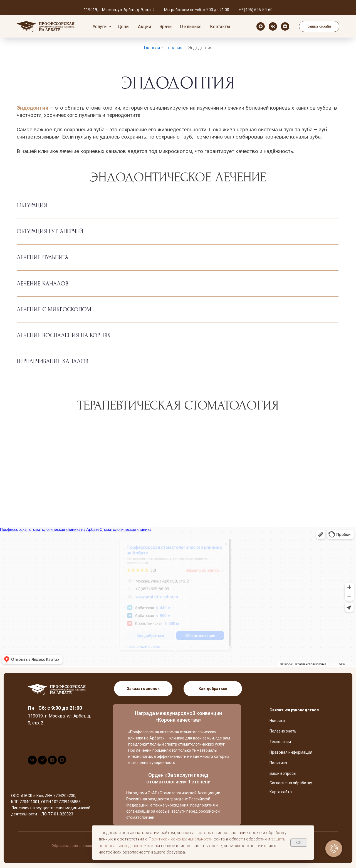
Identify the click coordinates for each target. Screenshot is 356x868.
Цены (124, 27)
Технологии (280, 742)
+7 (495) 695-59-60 (256, 10)
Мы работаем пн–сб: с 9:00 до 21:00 (197, 10)
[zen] (285, 26)
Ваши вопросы (283, 773)
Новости (277, 721)
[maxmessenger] (261, 26)
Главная (152, 48)
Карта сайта (281, 792)
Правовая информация (291, 752)
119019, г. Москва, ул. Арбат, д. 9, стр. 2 (119, 10)
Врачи (165, 27)
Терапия (174, 48)
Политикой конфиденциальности (181, 839)
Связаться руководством (295, 710)
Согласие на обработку (291, 783)
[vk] (273, 26)
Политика (278, 763)
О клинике (191, 27)
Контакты (220, 27)
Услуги (100, 27)
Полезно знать (283, 731)
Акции (144, 27)
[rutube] (42, 763)
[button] (319, 26)
